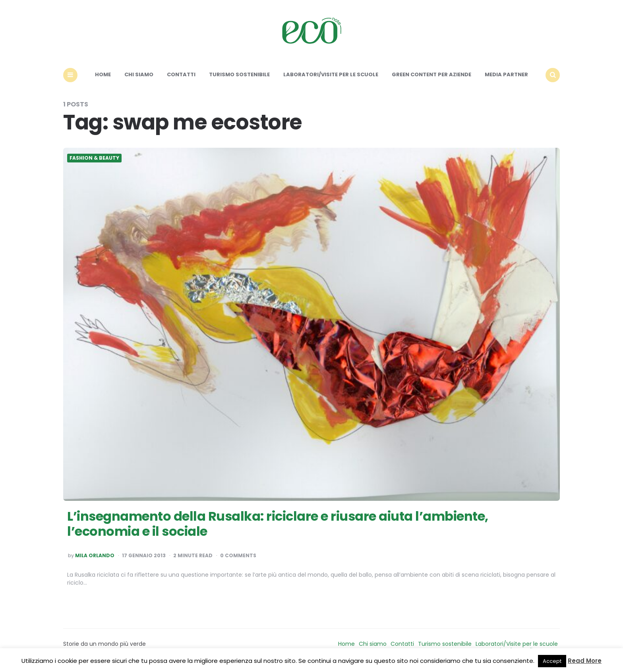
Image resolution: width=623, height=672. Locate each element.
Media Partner (506, 74)
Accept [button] (552, 661)
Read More (585, 661)
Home (103, 74)
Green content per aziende (431, 74)
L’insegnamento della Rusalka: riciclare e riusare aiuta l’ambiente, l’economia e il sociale (278, 524)
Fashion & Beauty (94, 158)
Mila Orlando (95, 556)
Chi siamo (139, 74)
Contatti (181, 74)
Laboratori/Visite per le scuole (331, 74)
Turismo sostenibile (239, 74)
